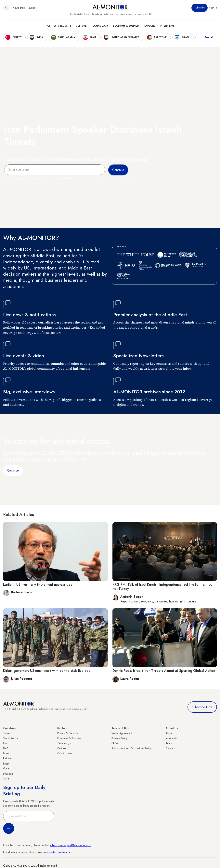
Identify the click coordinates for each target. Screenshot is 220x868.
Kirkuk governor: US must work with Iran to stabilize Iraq (47, 671)
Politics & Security (58, 26)
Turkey (7, 733)
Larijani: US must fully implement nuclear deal (38, 585)
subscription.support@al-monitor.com (71, 845)
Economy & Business (126, 26)
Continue (13, 470)
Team (169, 743)
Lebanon (8, 774)
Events (32, 8)
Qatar (6, 768)
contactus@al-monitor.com (56, 852)
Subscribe (200, 8)
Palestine (8, 758)
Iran (5, 743)
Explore (150, 26)
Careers (170, 748)
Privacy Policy (119, 738)
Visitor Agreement (122, 733)
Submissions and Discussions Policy (131, 748)
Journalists (171, 738)
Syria (6, 778)
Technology (100, 26)
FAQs (115, 743)
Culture (81, 26)
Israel (6, 753)
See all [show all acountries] (209, 37)
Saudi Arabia (11, 738)
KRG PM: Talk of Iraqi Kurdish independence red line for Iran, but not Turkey (163, 587)
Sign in (213, 8)
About (169, 733)
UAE (6, 748)
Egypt (6, 764)
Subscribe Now (202, 707)
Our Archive (64, 753)
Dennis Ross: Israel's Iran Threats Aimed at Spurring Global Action (164, 671)
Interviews (167, 26)
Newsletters (19, 8)
